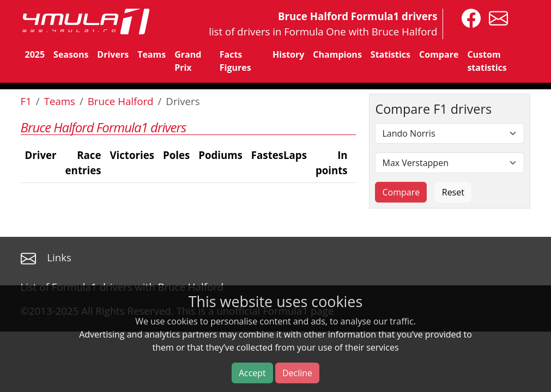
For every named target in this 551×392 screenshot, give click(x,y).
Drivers (113, 54)
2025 (35, 54)
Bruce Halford (121, 101)
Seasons (71, 54)
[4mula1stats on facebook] (468, 17)
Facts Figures (235, 61)
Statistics (390, 54)
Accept (252, 373)
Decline (297, 373)
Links (59, 257)
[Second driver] (450, 163)
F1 (26, 101)
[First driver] (450, 133)
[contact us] (496, 17)
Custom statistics (487, 61)
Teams (152, 54)
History (288, 54)
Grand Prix (188, 61)
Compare (439, 54)
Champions (337, 54)
